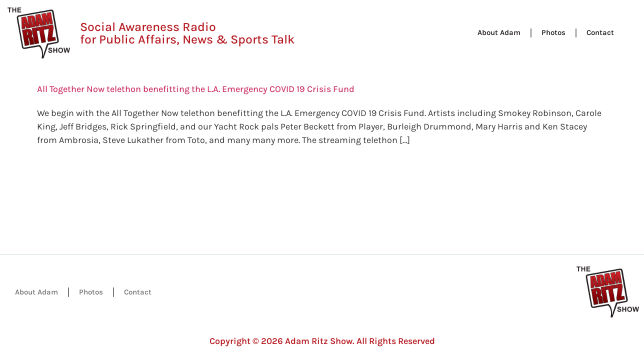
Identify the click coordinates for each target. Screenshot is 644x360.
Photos (553, 32)
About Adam (499, 32)
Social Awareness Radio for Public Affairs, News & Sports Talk (187, 33)
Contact (600, 32)
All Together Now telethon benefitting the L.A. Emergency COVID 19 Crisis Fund (196, 89)
